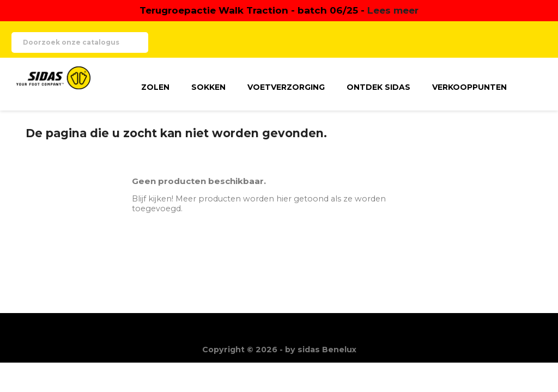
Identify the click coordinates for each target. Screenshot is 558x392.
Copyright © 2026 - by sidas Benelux (279, 350)
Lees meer (393, 10)
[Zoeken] (80, 42)
